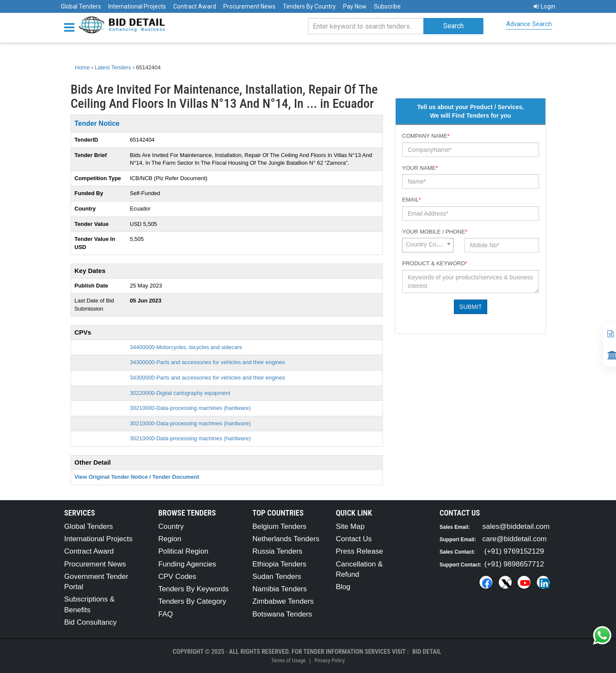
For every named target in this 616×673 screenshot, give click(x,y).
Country (171, 526)
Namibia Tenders (280, 589)
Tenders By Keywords (193, 589)
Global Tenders (81, 6)
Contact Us (354, 539)
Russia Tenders (277, 551)
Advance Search (529, 24)
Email (412, 200)
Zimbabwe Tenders (283, 601)
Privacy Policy (330, 660)
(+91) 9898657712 (514, 564)
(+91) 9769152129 (514, 551)
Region (170, 539)
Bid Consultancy (90, 622)
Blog (343, 587)
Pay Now (355, 6)
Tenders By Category (192, 601)
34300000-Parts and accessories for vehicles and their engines (208, 362)
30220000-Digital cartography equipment (180, 393)
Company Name (426, 136)
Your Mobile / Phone (435, 232)
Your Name (420, 168)
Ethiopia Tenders (279, 564)
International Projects (137, 6)
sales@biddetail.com (516, 526)
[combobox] (428, 245)
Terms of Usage (288, 660)
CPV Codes (177, 577)
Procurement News (249, 6)
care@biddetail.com (515, 539)
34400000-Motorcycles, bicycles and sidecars (186, 347)
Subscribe (387, 6)
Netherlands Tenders (286, 539)
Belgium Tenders (279, 526)
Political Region (183, 551)
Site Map (350, 526)
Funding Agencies (187, 564)
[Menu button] (71, 27)
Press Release (360, 551)
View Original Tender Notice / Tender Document (137, 477)
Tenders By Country (309, 6)
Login (544, 6)
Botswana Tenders (282, 614)
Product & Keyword (435, 263)
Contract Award (195, 6)
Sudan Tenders (277, 577)
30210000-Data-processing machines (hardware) (191, 408)
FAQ (166, 614)
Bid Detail (427, 652)
